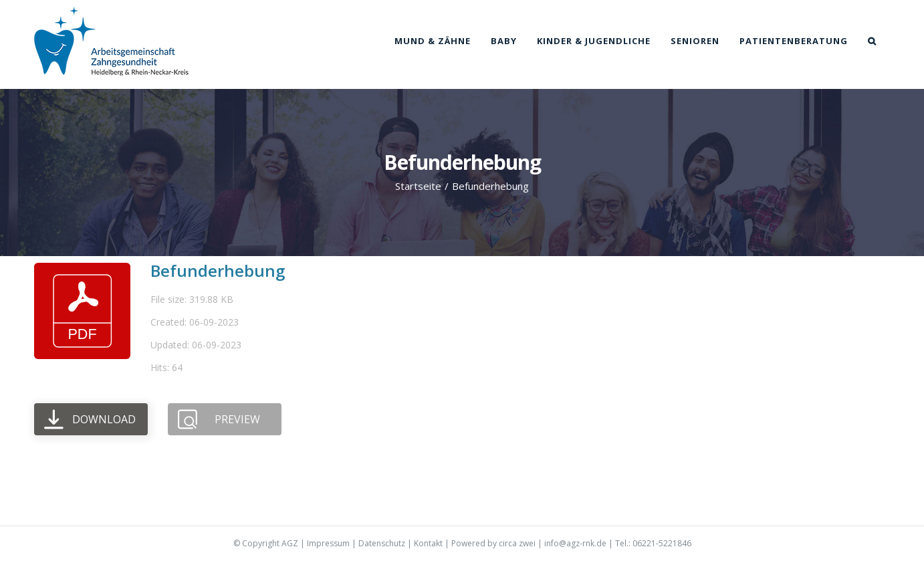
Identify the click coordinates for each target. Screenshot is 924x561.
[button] (872, 41)
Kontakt (428, 543)
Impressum (328, 543)
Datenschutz (382, 543)
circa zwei (517, 543)
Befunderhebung (218, 270)
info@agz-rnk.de (575, 543)
